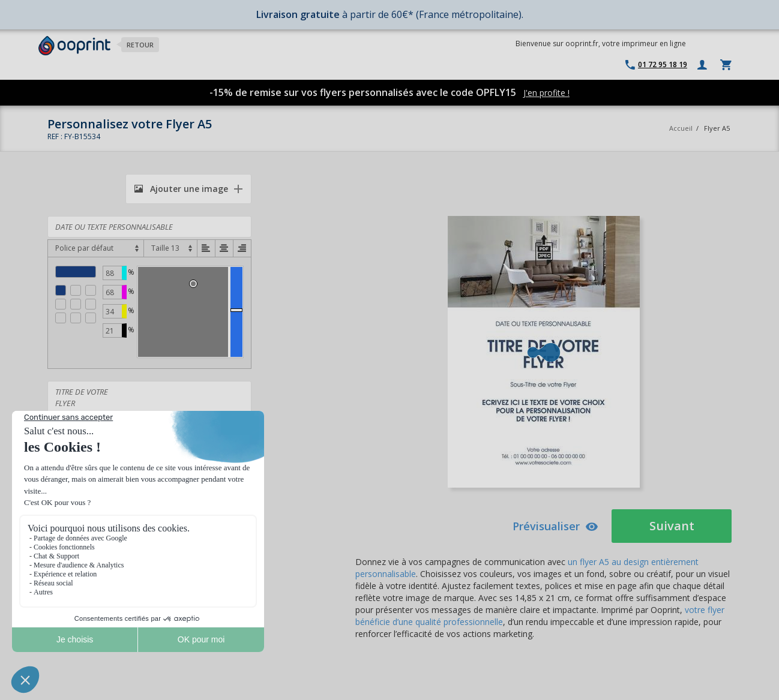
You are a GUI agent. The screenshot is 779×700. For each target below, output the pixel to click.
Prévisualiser (555, 526)
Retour (140, 45)
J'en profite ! (546, 93)
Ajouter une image (181, 189)
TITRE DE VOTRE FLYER (149, 408)
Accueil (681, 128)
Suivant (672, 526)
